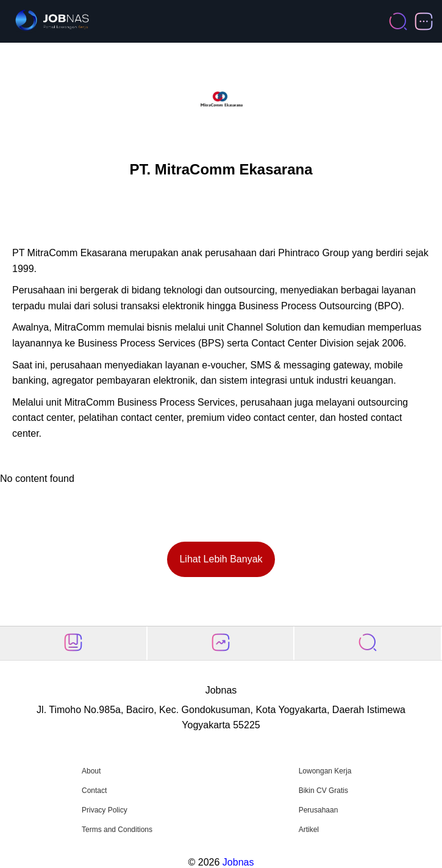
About (91, 771)
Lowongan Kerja (325, 771)
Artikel (309, 830)
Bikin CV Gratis (323, 791)
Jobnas (238, 862)
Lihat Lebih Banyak (221, 559)
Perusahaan (319, 810)
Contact (94, 791)
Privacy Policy (105, 810)
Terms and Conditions (117, 830)
